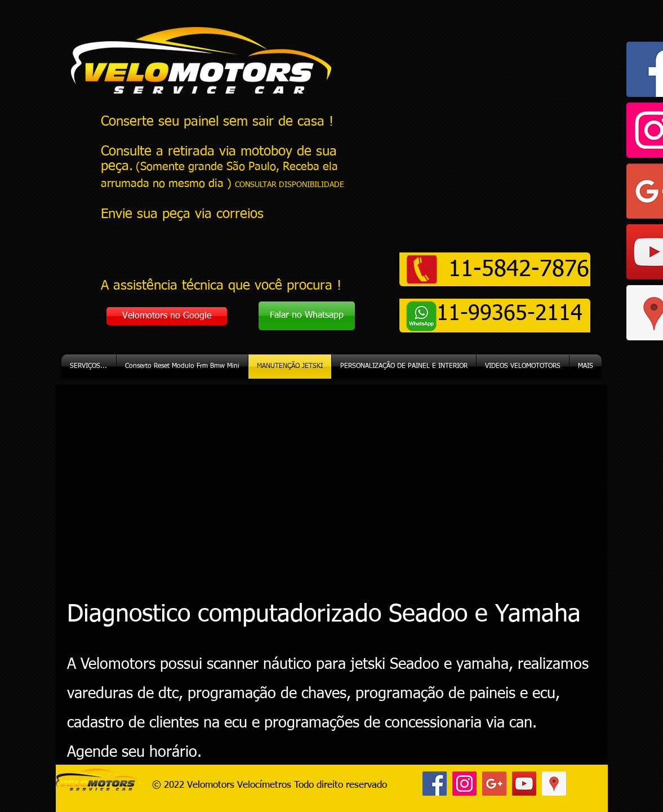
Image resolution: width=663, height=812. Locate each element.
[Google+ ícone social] (494, 784)
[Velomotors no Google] (167, 316)
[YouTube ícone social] (524, 784)
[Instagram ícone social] (464, 784)
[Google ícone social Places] (554, 784)
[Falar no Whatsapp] (307, 316)
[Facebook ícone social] (435, 784)
